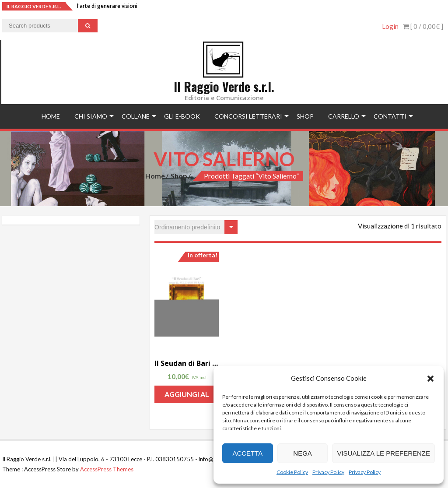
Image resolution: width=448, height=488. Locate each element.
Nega (303, 453)
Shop (305, 116)
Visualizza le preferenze (383, 453)
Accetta (247, 453)
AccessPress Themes (107, 469)
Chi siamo (91, 116)
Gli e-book (182, 116)
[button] (430, 379)
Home (51, 116)
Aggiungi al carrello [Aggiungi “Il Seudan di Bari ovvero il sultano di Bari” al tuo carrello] (187, 397)
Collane (136, 116)
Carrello (344, 116)
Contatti (390, 116)
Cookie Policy (292, 472)
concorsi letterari (248, 116)
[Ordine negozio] (196, 227)
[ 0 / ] (423, 26)
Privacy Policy (328, 472)
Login (390, 26)
